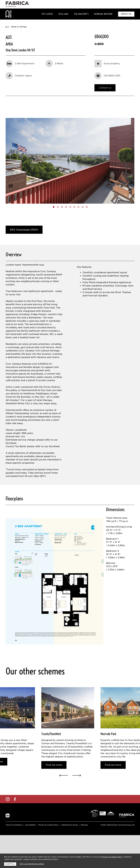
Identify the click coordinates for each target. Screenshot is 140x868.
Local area (63, 14)
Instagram (8, 824)
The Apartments (81, 14)
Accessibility (30, 850)
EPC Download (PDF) (24, 238)
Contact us (105, 88)
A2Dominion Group (70, 850)
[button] (15, 165)
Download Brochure (103, 14)
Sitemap (84, 850)
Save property (112, 63)
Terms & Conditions (14, 850)
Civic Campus (47, 14)
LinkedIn (8, 840)
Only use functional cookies (32, 864)
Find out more (54, 788)
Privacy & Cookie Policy (48, 850)
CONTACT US (126, 14)
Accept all (10, 864)
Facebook (15, 824)
